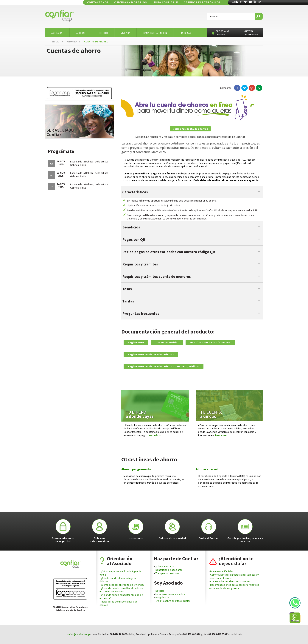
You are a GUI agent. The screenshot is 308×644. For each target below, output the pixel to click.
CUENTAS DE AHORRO (96, 42)
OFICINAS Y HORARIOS (148, 2)
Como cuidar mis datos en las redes (230, 581)
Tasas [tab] (127, 289)
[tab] (192, 227)
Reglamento (136, 342)
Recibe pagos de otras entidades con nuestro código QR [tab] (169, 252)
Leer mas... (222, 435)
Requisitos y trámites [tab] (140, 264)
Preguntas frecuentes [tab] (141, 313)
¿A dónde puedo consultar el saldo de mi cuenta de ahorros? (121, 590)
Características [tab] (135, 192)
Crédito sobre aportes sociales (173, 601)
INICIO (56, 42)
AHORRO (72, 42)
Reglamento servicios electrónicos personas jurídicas (164, 366)
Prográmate (162, 597)
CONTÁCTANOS (121, 2)
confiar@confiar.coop (78, 634)
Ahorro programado (136, 469)
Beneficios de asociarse (169, 570)
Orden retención (167, 342)
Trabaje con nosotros (167, 573)
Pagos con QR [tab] (134, 239)
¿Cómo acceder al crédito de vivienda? (123, 585)
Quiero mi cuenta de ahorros (190, 129)
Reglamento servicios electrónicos (151, 354)
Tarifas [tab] (128, 301)
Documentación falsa (222, 571)
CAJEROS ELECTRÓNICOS (208, 2)
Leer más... (154, 435)
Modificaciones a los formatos (210, 342)
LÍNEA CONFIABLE (177, 2)
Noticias (160, 591)
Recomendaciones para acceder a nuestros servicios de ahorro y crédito (234, 586)
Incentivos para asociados (170, 594)
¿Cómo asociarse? (166, 566)
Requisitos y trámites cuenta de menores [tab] (157, 276)
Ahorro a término (209, 469)
